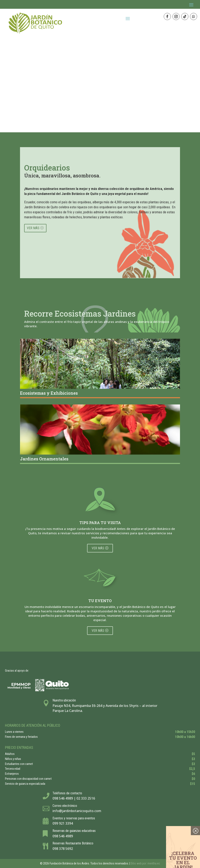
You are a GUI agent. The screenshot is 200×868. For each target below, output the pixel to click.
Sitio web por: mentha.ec (145, 863)
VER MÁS (33, 228)
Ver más (98, 548)
